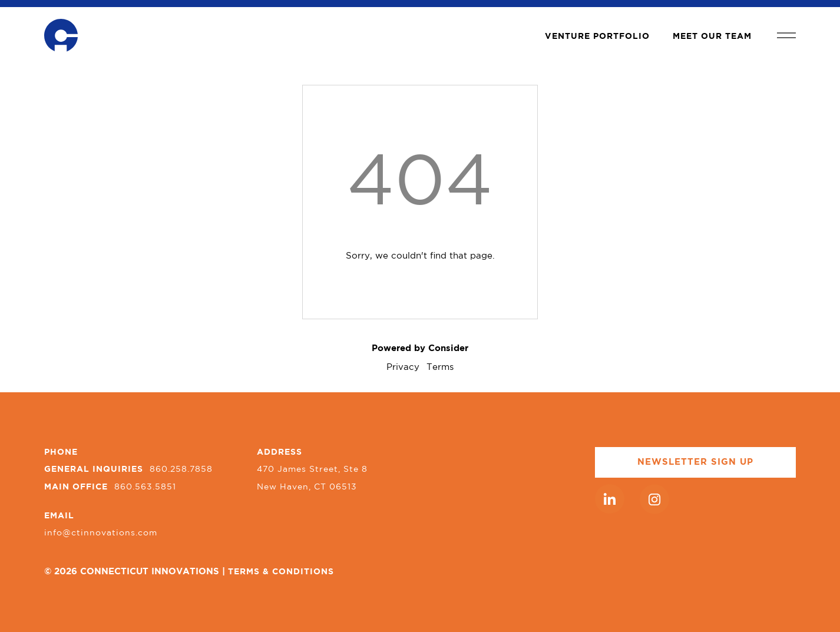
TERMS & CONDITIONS (281, 572)
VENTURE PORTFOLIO (597, 37)
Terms (440, 367)
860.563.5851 (145, 487)
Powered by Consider (420, 348)
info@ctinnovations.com (101, 533)
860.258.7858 (181, 469)
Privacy (403, 367)
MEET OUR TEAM (712, 37)
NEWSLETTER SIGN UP (695, 462)
